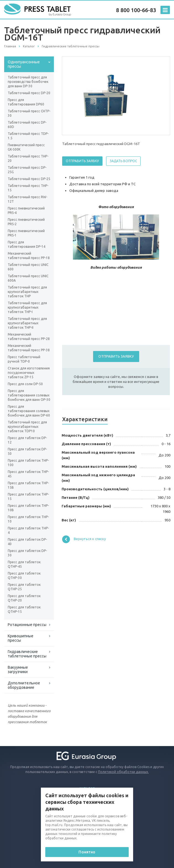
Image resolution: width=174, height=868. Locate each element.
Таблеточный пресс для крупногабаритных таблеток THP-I (27, 307)
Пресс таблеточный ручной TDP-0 (24, 359)
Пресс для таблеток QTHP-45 (24, 564)
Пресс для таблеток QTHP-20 (24, 598)
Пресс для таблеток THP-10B (28, 508)
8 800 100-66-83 (136, 10)
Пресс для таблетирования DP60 (26, 102)
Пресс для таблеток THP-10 (28, 519)
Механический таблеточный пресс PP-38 (29, 348)
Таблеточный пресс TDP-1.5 (28, 136)
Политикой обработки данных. (123, 772)
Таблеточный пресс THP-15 (28, 188)
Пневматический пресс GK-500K (26, 147)
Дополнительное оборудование (24, 685)
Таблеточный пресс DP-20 (29, 93)
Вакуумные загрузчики (18, 670)
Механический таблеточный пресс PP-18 (29, 256)
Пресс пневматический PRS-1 (26, 233)
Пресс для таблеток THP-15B (28, 485)
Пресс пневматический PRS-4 (26, 210)
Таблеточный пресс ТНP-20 (28, 158)
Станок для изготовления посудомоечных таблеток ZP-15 (29, 373)
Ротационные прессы (27, 625)
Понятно (87, 852)
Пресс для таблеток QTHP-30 (24, 576)
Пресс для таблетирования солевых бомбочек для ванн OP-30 (29, 395)
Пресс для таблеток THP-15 (28, 496)
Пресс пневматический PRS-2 (26, 222)
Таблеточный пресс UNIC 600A (28, 278)
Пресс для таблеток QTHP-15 (24, 609)
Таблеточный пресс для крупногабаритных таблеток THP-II (27, 323)
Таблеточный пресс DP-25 (29, 179)
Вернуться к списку (84, 539)
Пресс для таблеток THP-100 (28, 463)
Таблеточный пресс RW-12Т (27, 199)
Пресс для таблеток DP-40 (27, 542)
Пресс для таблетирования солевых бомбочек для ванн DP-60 (29, 411)
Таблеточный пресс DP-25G (27, 170)
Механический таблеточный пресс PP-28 (29, 337)
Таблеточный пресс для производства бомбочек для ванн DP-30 (28, 82)
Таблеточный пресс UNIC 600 (28, 267)
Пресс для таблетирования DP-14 (27, 244)
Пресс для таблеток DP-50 (27, 451)
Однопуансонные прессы (24, 64)
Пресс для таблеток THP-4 (28, 530)
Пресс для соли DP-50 (25, 384)
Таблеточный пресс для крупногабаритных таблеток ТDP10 (27, 427)
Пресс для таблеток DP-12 (27, 440)
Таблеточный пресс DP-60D (27, 125)
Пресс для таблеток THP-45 (28, 474)
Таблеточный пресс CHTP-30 (29, 113)
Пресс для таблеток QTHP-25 (24, 587)
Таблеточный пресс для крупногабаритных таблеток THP (27, 292)
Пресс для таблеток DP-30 (27, 553)
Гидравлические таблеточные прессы (27, 654)
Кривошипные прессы (21, 638)
